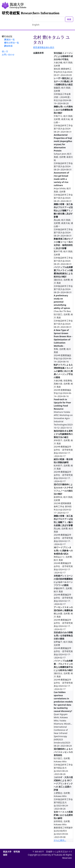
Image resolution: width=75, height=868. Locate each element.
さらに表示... (60, 840)
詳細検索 (8, 46)
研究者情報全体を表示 (44, 47)
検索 (69, 19)
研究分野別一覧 (12, 43)
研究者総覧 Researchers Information (31, 13)
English (36, 25)
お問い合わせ (8, 55)
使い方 (5, 51)
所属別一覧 (9, 40)
